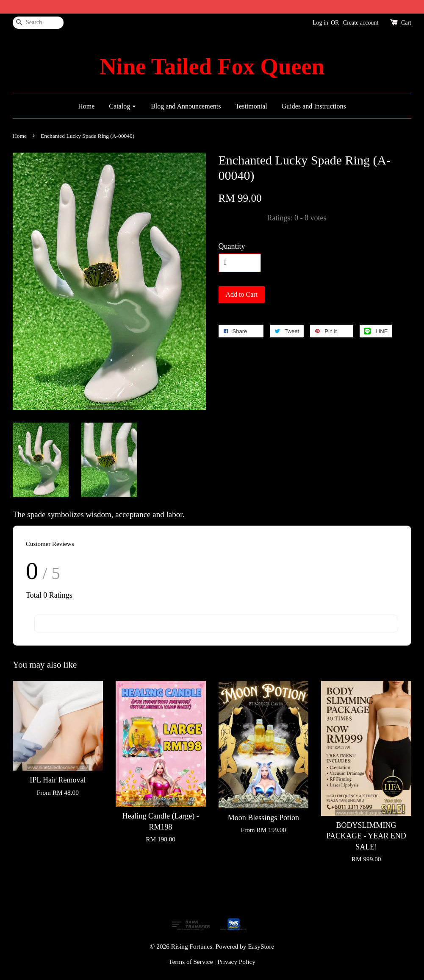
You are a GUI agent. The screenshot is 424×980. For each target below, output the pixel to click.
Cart (406, 23)
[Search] (38, 23)
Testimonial (251, 106)
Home (86, 106)
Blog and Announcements (186, 106)
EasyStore (261, 946)
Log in (320, 23)
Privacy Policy (236, 962)
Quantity (232, 246)
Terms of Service (191, 962)
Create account (361, 23)
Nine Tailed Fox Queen (212, 67)
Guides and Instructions (314, 106)
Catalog (123, 106)
